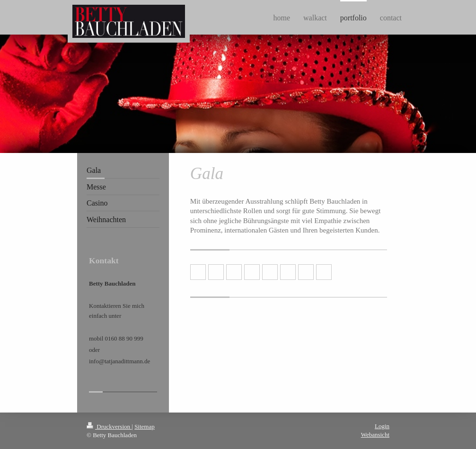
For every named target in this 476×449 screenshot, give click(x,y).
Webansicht (375, 435)
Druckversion (109, 427)
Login (382, 426)
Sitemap (145, 427)
